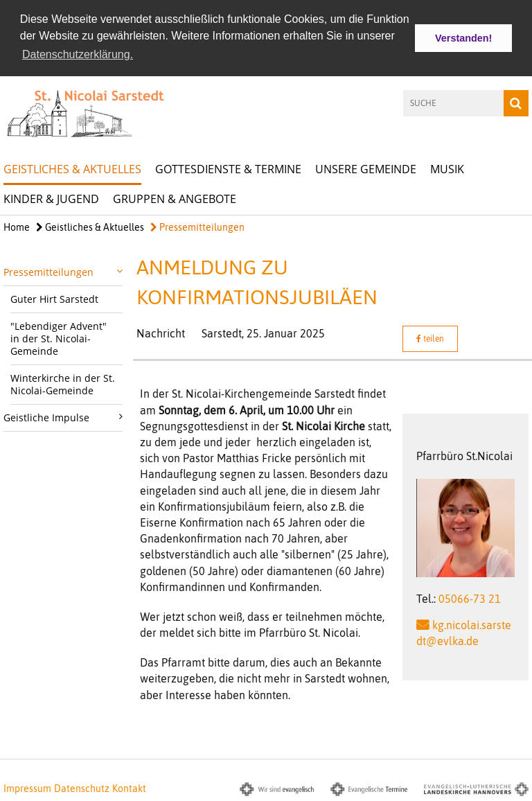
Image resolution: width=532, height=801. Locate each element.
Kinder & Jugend (51, 197)
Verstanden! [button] (463, 38)
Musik (447, 168)
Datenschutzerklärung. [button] (78, 54)
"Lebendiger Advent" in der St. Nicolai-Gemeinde (59, 338)
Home (17, 226)
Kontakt (129, 787)
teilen (430, 338)
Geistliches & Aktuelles (72, 168)
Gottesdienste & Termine (228, 168)
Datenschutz (82, 787)
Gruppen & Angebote (175, 197)
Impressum (27, 787)
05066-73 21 (470, 597)
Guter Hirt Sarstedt (54, 298)
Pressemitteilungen (197, 226)
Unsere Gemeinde (366, 168)
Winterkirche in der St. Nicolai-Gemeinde (63, 384)
